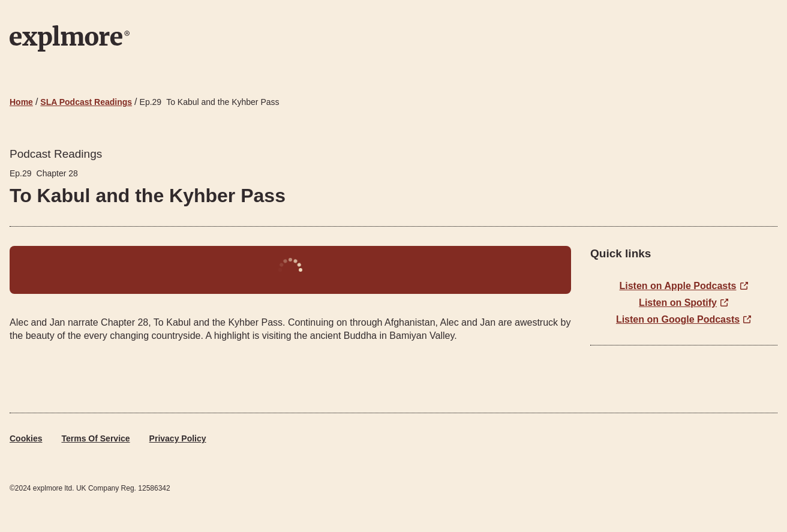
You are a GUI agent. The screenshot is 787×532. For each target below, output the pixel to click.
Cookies (26, 438)
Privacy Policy (178, 438)
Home (21, 102)
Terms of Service (95, 438)
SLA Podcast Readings (86, 102)
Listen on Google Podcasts (678, 319)
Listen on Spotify (678, 303)
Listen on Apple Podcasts (678, 286)
